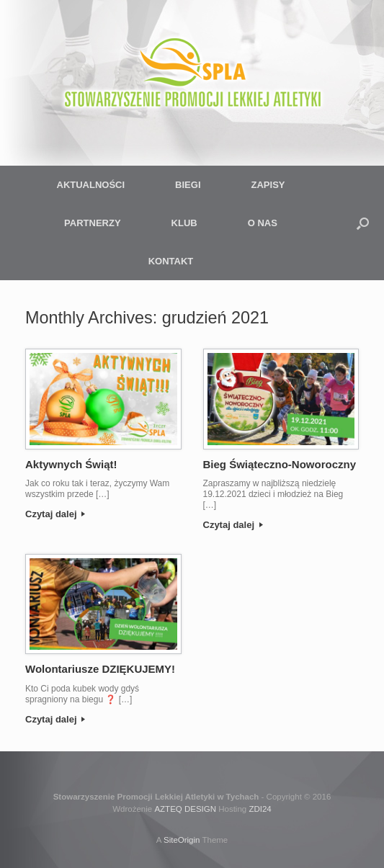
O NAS (263, 223)
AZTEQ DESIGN (185, 809)
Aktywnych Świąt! (71, 464)
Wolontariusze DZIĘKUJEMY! (100, 669)
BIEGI (188, 185)
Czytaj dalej (55, 514)
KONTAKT (171, 261)
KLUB (184, 223)
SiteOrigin (182, 840)
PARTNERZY (92, 223)
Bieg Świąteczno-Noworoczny (280, 464)
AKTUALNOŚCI (91, 185)
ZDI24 (260, 809)
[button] (363, 223)
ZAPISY (268, 185)
